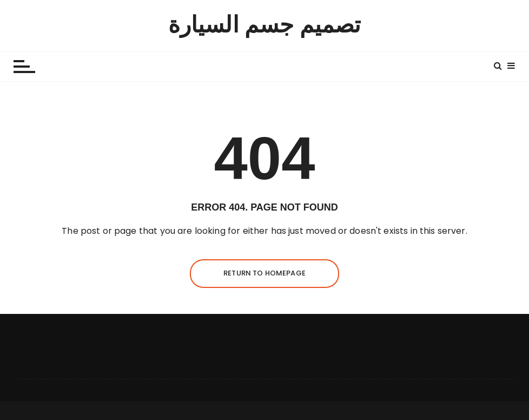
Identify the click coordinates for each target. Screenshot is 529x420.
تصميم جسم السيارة (265, 25)
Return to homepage (264, 273)
